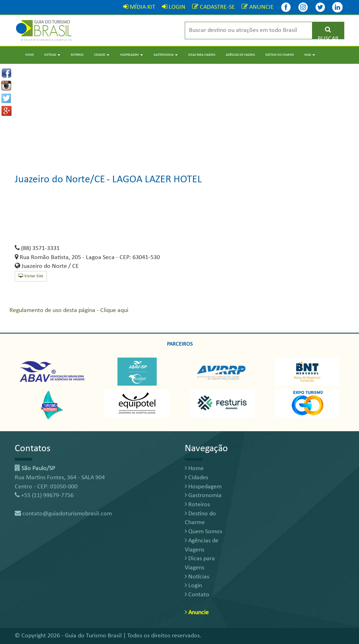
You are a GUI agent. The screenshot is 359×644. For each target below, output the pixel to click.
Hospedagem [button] (131, 55)
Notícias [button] (52, 55)
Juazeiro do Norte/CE (60, 180)
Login (193, 586)
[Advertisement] (179, 113)
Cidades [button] (102, 55)
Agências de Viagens (240, 55)
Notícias (197, 577)
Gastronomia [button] (166, 55)
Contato (197, 595)
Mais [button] (310, 55)
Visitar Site (31, 276)
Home (29, 55)
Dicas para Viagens (202, 55)
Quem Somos (204, 532)
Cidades (197, 478)
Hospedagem (203, 487)
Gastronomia (203, 496)
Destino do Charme (280, 55)
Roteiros (77, 55)
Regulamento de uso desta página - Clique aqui (69, 310)
